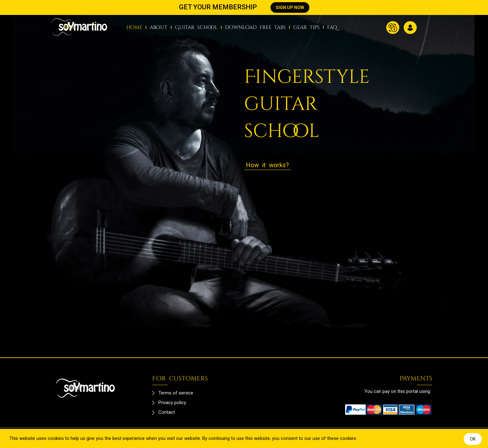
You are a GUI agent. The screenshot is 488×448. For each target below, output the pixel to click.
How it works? (267, 165)
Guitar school (196, 27)
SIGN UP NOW (290, 7)
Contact (167, 412)
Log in (410, 28)
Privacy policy (172, 403)
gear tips (306, 27)
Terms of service (176, 393)
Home (134, 27)
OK (473, 439)
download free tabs (255, 27)
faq (332, 27)
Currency (393, 28)
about (159, 27)
